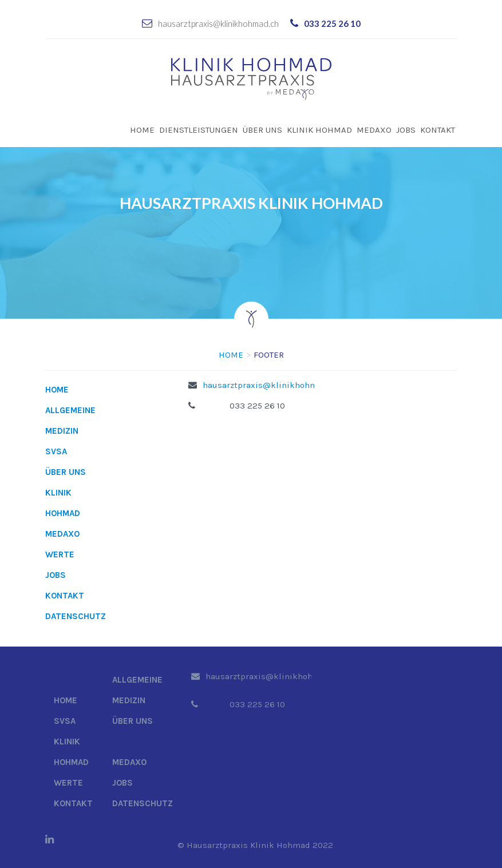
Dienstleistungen (199, 130)
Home (142, 130)
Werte (60, 554)
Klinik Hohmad (319, 130)
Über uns (262, 130)
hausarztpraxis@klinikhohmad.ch (218, 23)
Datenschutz (76, 616)
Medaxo (374, 130)
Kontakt (438, 130)
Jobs (406, 130)
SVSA (56, 451)
